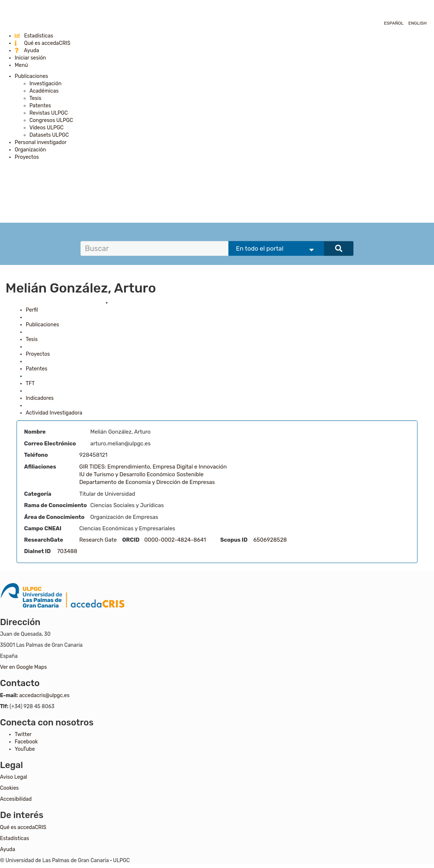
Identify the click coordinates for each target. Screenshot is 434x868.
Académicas (44, 91)
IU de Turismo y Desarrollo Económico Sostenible (142, 474)
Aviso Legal (14, 777)
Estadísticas (34, 36)
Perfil (32, 310)
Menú (21, 65)
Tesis (35, 98)
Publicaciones (31, 76)
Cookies (9, 788)
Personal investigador (41, 142)
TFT (30, 383)
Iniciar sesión (30, 58)
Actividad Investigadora (54, 413)
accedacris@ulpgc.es (44, 695)
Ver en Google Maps (23, 667)
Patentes (40, 106)
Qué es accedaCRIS (42, 43)
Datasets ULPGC (49, 135)
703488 (67, 551)
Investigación (45, 84)
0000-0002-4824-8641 (175, 540)
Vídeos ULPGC (47, 128)
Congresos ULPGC (51, 120)
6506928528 (270, 540)
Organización (30, 150)
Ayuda (27, 51)
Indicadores (40, 398)
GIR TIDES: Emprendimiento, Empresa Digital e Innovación (153, 467)
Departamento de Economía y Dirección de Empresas (147, 482)
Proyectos (27, 157)
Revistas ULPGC (49, 113)
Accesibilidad (16, 799)
